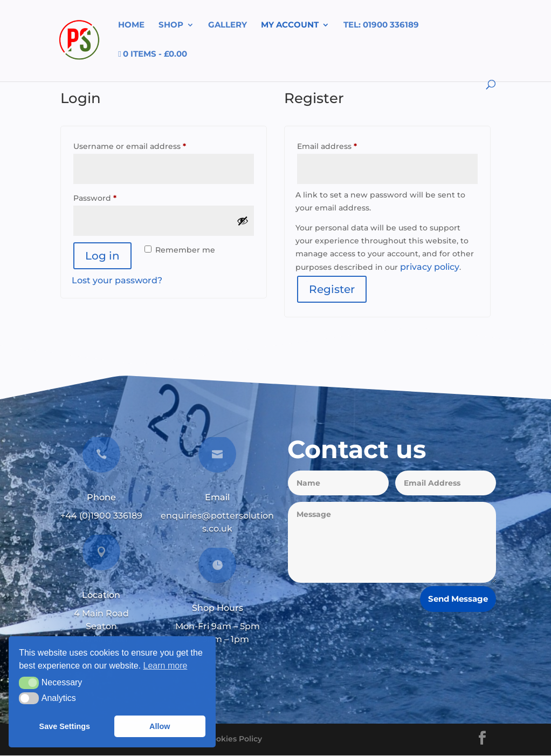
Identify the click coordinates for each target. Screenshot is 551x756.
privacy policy (430, 267)
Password (113, 197)
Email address (345, 145)
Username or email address (147, 145)
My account (290, 25)
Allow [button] (160, 726)
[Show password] (243, 221)
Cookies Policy (234, 739)
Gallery (228, 25)
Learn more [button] (166, 666)
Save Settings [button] (65, 726)
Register (332, 289)
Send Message (458, 599)
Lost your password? (117, 280)
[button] (29, 683)
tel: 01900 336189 (381, 25)
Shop (171, 25)
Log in (102, 256)
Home (131, 25)
